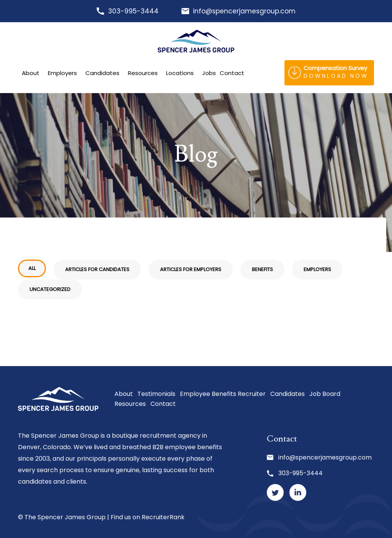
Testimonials (156, 394)
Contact (232, 73)
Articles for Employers (191, 269)
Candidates (102, 73)
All (32, 268)
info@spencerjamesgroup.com (244, 11)
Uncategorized (50, 289)
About (31, 73)
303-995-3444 (133, 11)
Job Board (325, 394)
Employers (62, 73)
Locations (180, 73)
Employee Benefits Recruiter (223, 394)
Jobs (209, 73)
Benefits (262, 269)
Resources (143, 73)
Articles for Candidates (97, 269)
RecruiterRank (163, 517)
